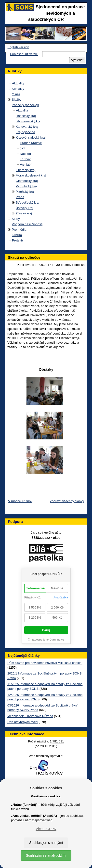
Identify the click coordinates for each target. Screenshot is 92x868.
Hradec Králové (31, 143)
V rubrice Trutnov (20, 501)
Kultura (17, 235)
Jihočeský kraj (26, 116)
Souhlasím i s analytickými (46, 855)
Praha (20, 197)
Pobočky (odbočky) (25, 105)
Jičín (23, 148)
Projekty (18, 240)
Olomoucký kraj (27, 181)
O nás (16, 94)
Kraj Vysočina (25, 132)
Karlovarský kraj (27, 127)
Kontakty (18, 89)
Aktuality (18, 83)
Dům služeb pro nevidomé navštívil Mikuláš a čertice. (45, 663)
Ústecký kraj (24, 208)
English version (18, 47)
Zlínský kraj (24, 213)
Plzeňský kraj (25, 192)
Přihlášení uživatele (24, 54)
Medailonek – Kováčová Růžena (30, 716)
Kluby (16, 219)
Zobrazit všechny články (67, 501)
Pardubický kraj (27, 186)
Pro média (19, 230)
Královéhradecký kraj (31, 137)
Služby (17, 100)
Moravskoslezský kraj (31, 175)
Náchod (25, 154)
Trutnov (25, 159)
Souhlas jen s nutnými (46, 843)
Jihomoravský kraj (28, 121)
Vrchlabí (26, 165)
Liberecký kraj (26, 170)
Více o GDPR (46, 829)
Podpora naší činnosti (27, 224)
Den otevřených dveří (23, 722)
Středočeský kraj (27, 202)
